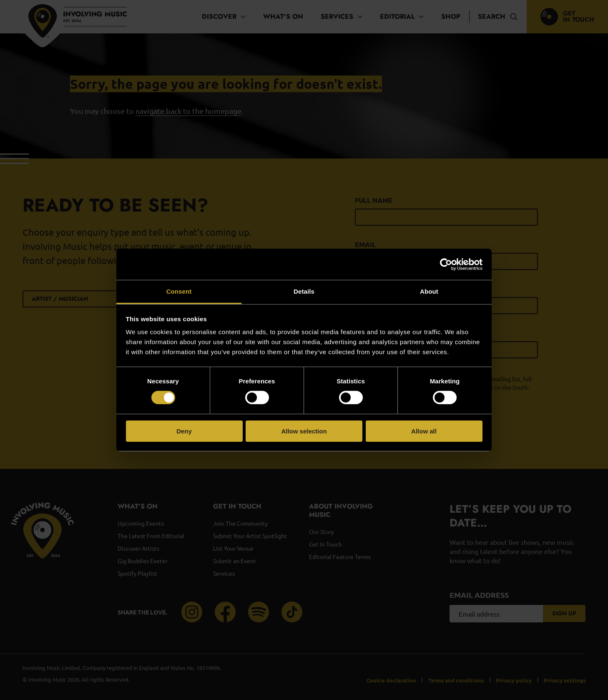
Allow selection (304, 431)
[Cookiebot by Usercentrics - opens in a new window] (446, 264)
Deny (184, 431)
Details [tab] (304, 291)
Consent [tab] (179, 291)
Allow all (424, 431)
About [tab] (429, 291)
